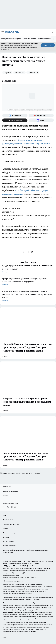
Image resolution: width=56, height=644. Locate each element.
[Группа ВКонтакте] (15, 116)
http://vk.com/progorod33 (12, 610)
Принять (48, 45)
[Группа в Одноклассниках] (8, 507)
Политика (33, 72)
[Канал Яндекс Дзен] (15, 120)
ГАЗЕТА (5, 495)
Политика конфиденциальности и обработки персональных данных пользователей (25, 551)
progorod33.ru (23, 599)
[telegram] (32, 252)
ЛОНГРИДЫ (7, 487)
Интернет (19, 72)
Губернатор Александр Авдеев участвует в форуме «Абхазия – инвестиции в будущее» (28, 282)
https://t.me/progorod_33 (11, 612)
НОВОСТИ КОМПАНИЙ (11, 491)
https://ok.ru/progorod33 (29, 610)
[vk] (25, 252)
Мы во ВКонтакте (45, 39)
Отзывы (5, 528)
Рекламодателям (29, 39)
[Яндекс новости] (41, 116)
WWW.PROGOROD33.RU (23, 561)
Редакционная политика (11, 524)
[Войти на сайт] (52, 32)
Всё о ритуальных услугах (11, 39)
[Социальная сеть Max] (41, 120)
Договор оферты (8, 541)
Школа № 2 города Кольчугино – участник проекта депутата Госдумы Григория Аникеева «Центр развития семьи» (28, 296)
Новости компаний (9, 546)
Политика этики (8, 520)
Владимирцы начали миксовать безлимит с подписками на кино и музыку (28, 269)
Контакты (6, 537)
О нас (5, 515)
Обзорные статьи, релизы (11, 533)
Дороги (7, 72)
